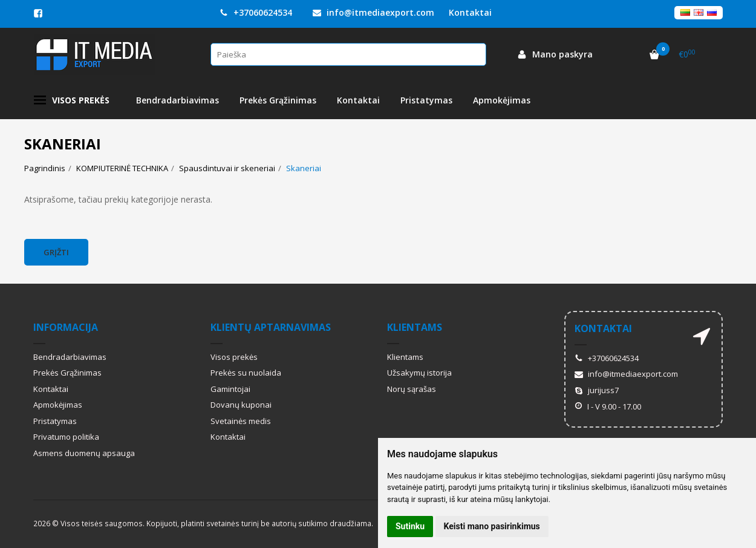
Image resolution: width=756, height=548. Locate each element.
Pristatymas (426, 100)
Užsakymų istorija (419, 373)
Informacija (66, 327)
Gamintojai (230, 389)
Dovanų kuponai (241, 405)
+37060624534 (256, 12)
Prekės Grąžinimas (278, 100)
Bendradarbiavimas (178, 100)
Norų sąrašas (412, 389)
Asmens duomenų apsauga (84, 453)
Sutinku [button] (410, 526)
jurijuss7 (597, 390)
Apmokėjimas (502, 100)
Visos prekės (72, 100)
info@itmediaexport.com (373, 12)
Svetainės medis (241, 421)
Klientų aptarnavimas (271, 327)
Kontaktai (470, 12)
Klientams (415, 327)
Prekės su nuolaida (246, 373)
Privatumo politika (66, 437)
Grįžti (56, 252)
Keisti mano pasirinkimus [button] (492, 526)
